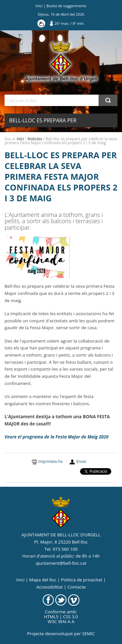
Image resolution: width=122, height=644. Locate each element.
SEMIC (88, 634)
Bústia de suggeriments (67, 6)
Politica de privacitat (81, 580)
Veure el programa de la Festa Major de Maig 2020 (56, 437)
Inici (39, 6)
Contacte (76, 587)
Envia (81, 461)
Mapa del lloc (43, 580)
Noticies (35, 139)
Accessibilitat (50, 587)
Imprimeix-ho (51, 461)
